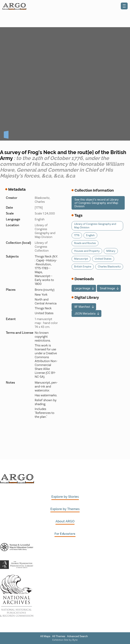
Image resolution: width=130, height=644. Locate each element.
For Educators (65, 534)
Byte (75, 640)
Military (111, 251)
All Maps (45, 636)
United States (103, 259)
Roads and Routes (85, 243)
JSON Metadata (85, 313)
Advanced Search (77, 636)
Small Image (107, 288)
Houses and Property (87, 251)
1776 (77, 235)
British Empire (83, 267)
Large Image (82, 288)
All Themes (59, 636)
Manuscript (81, 259)
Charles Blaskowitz (109, 267)
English (90, 235)
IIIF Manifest (82, 307)
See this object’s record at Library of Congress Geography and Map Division (97, 203)
